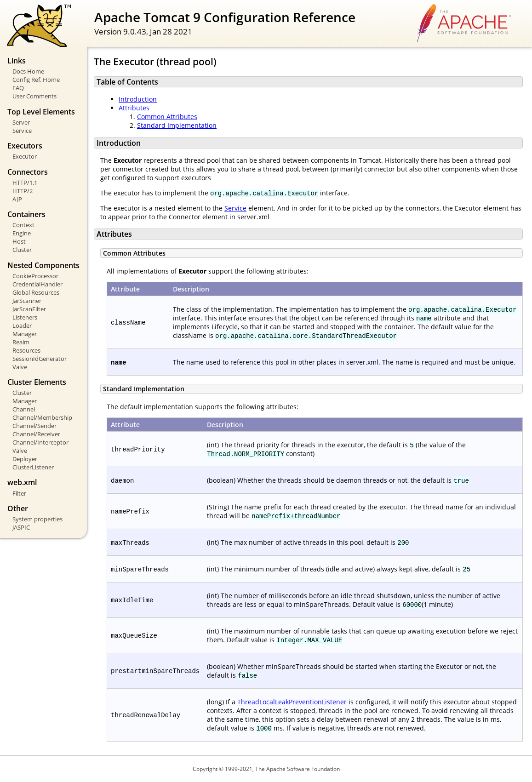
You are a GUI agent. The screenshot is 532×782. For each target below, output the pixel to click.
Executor (25, 156)
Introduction (138, 99)
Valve (20, 367)
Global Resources (36, 292)
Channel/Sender (34, 426)
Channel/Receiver (36, 434)
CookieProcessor (35, 276)
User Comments (34, 96)
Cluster (22, 250)
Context (23, 225)
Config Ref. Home (36, 80)
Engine (22, 233)
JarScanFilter (29, 309)
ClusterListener (33, 467)
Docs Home (28, 71)
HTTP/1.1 (25, 183)
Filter (19, 493)
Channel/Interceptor (40, 442)
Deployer (25, 459)
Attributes (134, 108)
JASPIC (21, 527)
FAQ (18, 88)
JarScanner (27, 301)
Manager (25, 334)
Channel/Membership (42, 417)
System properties (37, 519)
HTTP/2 (23, 191)
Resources (26, 350)
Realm (21, 342)
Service (22, 131)
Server (21, 122)
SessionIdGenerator (40, 359)
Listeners (25, 317)
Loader (22, 325)
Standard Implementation (177, 125)
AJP (17, 199)
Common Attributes (167, 117)
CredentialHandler (37, 284)
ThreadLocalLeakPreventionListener (292, 702)
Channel (24, 409)
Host (19, 241)
